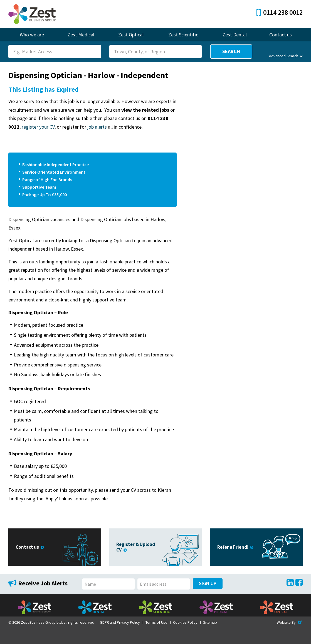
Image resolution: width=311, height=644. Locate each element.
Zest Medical (81, 35)
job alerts (97, 127)
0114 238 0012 (280, 12)
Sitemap (210, 622)
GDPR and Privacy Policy (120, 622)
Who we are (32, 35)
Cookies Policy (185, 622)
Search (231, 51)
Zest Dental (235, 35)
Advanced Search (286, 56)
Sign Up (208, 583)
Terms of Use (156, 622)
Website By (290, 622)
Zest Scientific (183, 35)
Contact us (281, 35)
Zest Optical (131, 35)
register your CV (38, 127)
